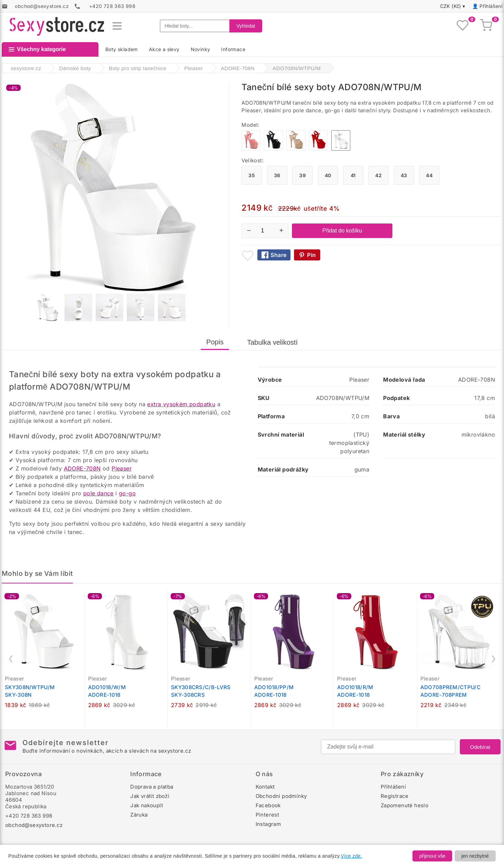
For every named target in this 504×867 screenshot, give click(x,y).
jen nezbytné (475, 856)
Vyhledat (246, 26)
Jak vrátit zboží (150, 796)
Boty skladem (122, 49)
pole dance (98, 493)
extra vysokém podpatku (181, 404)
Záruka (139, 815)
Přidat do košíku (342, 231)
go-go (127, 493)
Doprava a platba (152, 787)
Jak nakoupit (147, 805)
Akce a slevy (164, 49)
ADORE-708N (82, 468)
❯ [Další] (493, 658)
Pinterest (268, 815)
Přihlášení (491, 6)
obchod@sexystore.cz (34, 825)
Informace (233, 49)
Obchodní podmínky (281, 796)
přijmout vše (432, 856)
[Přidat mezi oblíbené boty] (248, 256)
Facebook (268, 805)
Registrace (395, 796)
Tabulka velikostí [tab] (272, 342)
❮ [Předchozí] (11, 658)
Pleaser (122, 468)
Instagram (268, 824)
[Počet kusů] (265, 231)
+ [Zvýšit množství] (282, 230)
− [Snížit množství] (249, 230)
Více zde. (351, 856)
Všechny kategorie (37, 49)
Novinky (201, 49)
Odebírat (480, 747)
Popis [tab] (215, 342)
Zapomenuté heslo (405, 805)
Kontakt (265, 787)
